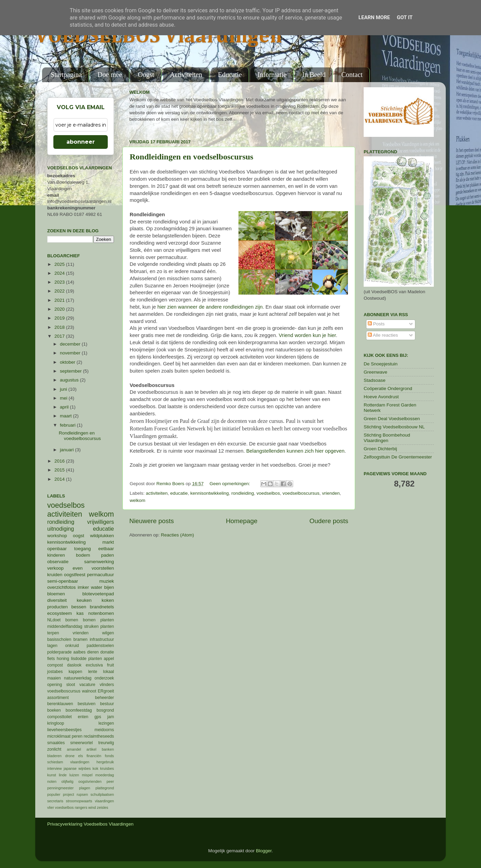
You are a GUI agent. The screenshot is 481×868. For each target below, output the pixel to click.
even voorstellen (93, 568)
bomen (72, 620)
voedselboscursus (301, 493)
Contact (352, 75)
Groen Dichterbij (380, 449)
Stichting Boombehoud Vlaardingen (387, 438)
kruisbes (107, 768)
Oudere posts (329, 521)
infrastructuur (102, 639)
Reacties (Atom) (177, 535)
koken (108, 600)
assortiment (58, 698)
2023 (60, 282)
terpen (53, 633)
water (97, 587)
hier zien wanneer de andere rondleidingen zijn (210, 307)
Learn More (374, 17)
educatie (179, 493)
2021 (60, 300)
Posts (376, 324)
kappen (76, 672)
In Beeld (314, 75)
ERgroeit (106, 691)
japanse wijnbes (77, 768)
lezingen (106, 723)
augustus (70, 380)
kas (80, 613)
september (71, 371)
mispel (87, 775)
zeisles (102, 807)
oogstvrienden (90, 781)
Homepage (242, 521)
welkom (138, 500)
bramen (81, 639)
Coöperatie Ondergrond (388, 388)
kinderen (56, 555)
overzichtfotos (61, 587)
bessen (79, 607)
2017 (60, 336)
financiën (94, 756)
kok (96, 768)
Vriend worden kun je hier (307, 335)
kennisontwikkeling (210, 493)
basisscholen (59, 639)
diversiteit (57, 600)
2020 (60, 309)
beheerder (105, 698)
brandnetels (102, 607)
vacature (87, 685)
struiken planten (99, 626)
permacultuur (100, 575)
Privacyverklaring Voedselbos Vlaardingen (90, 824)
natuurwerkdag (78, 678)
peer (110, 781)
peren (77, 736)
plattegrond (105, 788)
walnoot (89, 691)
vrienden (331, 493)
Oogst (146, 75)
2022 (60, 291)
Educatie (230, 75)
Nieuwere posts (152, 521)
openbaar (57, 549)
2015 (60, 470)
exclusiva (94, 665)
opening (55, 685)
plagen (84, 788)
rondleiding (243, 493)
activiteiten (157, 493)
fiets (51, 659)
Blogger (264, 851)
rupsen (82, 794)
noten (52, 781)
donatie (107, 652)
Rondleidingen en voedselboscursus (191, 157)
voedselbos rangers (71, 807)
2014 (60, 479)
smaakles (56, 743)
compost (55, 665)
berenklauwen (60, 704)
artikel (92, 749)
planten (95, 659)
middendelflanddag (65, 626)
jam (110, 717)
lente (93, 672)
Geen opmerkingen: (230, 484)
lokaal (108, 672)
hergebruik (105, 762)
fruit (110, 665)
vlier (51, 807)
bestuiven (87, 704)
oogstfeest (75, 575)
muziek (107, 581)
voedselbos (268, 493)
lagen (52, 646)
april (65, 407)
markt (108, 542)
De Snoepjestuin (381, 364)
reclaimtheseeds (99, 736)
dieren (93, 652)
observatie (58, 562)
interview (55, 768)
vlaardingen (104, 801)
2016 (60, 461)
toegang (83, 549)
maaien (54, 678)
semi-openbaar (63, 581)
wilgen (108, 633)
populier (54, 794)
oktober (68, 362)
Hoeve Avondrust (381, 397)
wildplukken (102, 536)
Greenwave (375, 372)
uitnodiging (61, 529)
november (71, 353)
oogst (79, 536)
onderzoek (104, 678)
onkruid (72, 646)
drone (70, 756)
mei (64, 398)
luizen (74, 775)
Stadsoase (375, 380)
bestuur (107, 704)
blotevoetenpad (98, 594)
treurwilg (106, 743)
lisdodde (79, 659)
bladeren (54, 756)
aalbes (79, 652)
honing (63, 659)
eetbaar (106, 549)
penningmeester (60, 788)
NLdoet (54, 620)
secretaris (55, 801)
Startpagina (66, 75)
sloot (71, 685)
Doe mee (110, 75)
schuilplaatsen (102, 794)
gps (98, 717)
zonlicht (54, 749)
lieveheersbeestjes (64, 730)
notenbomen (101, 613)
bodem (83, 555)
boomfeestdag (79, 710)
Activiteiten (186, 75)
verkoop (55, 568)
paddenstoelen (100, 646)
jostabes (55, 672)
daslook (74, 665)
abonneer (81, 142)
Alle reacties (383, 335)
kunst (52, 775)
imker (83, 587)
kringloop (56, 723)
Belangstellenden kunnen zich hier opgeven (295, 451)
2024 (60, 273)
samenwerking (99, 562)
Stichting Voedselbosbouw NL (394, 427)
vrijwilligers (101, 522)
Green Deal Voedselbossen (392, 419)
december (71, 344)
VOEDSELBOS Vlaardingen (159, 37)
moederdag (105, 775)
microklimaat (59, 736)
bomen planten (98, 620)
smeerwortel (81, 743)
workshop (57, 536)
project (68, 794)
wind (92, 807)
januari (67, 450)
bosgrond (105, 710)
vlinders (107, 685)
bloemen (56, 594)
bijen (109, 587)
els (81, 756)
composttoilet (60, 717)
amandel (74, 749)
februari (68, 425)
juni (64, 389)
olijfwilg (68, 781)
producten (57, 607)
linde (63, 775)
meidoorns (104, 730)
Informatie (272, 75)
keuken (84, 600)
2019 (60, 318)
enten (83, 717)
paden (107, 555)
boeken (54, 710)
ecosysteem (60, 613)
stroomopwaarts (79, 801)
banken (108, 749)
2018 (60, 327)
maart (66, 416)
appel (109, 659)
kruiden (55, 575)
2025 (60, 264)
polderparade (60, 652)
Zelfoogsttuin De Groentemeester (398, 457)
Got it (405, 17)
